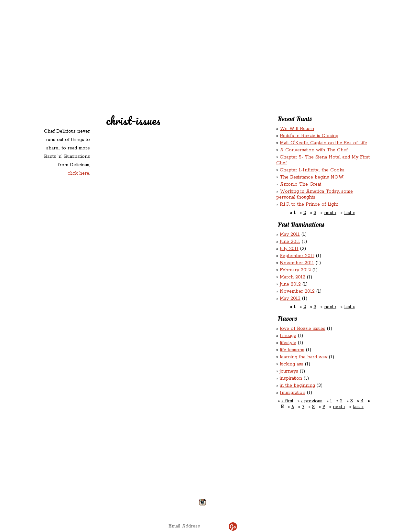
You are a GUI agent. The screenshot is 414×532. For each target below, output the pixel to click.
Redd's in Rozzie (120, 41)
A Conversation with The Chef (314, 150)
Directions (95, 500)
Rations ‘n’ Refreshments (273, 42)
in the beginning (297, 385)
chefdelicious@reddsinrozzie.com (202, 478)
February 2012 (295, 270)
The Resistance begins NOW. (312, 177)
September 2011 (297, 256)
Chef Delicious (279, 55)
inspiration (291, 378)
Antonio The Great (300, 184)
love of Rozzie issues (303, 329)
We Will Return (297, 129)
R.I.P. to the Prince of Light (309, 204)
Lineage (288, 336)
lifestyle (288, 343)
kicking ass (292, 364)
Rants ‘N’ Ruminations (318, 42)
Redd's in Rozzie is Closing (309, 136)
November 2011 (297, 263)
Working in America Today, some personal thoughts (315, 194)
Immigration (293, 393)
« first (287, 401)
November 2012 (297, 291)
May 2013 (290, 299)
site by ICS (308, 509)
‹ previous (312, 401)
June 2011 (290, 242)
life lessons (292, 350)
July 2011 (289, 249)
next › (330, 213)
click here (78, 173)
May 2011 (290, 234)
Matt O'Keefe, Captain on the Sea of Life (323, 143)
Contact (166, 55)
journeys (289, 371)
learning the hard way (304, 357)
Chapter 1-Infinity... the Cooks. (312, 170)
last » (349, 213)
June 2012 (290, 284)
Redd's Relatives (165, 42)
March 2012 (293, 277)
